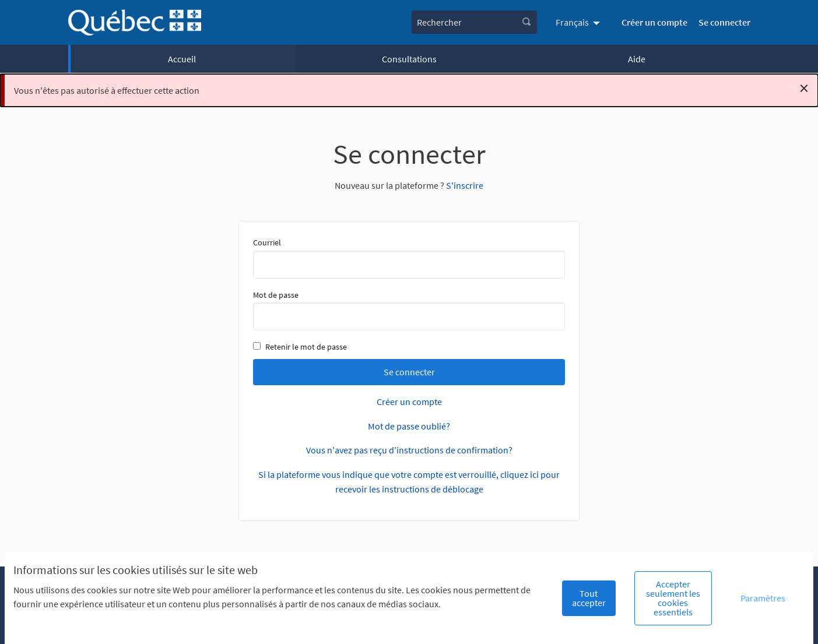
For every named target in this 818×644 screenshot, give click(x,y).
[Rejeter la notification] (804, 88)
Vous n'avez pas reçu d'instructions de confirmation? (409, 450)
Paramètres (763, 598)
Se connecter (724, 22)
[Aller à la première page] (135, 22)
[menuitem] (579, 22)
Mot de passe (409, 310)
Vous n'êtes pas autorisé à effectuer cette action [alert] (411, 88)
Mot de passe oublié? (409, 426)
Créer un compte (654, 22)
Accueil (182, 59)
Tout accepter (589, 598)
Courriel (409, 258)
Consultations (409, 59)
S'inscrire (465, 185)
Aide (637, 59)
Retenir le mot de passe (300, 347)
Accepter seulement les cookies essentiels (673, 598)
